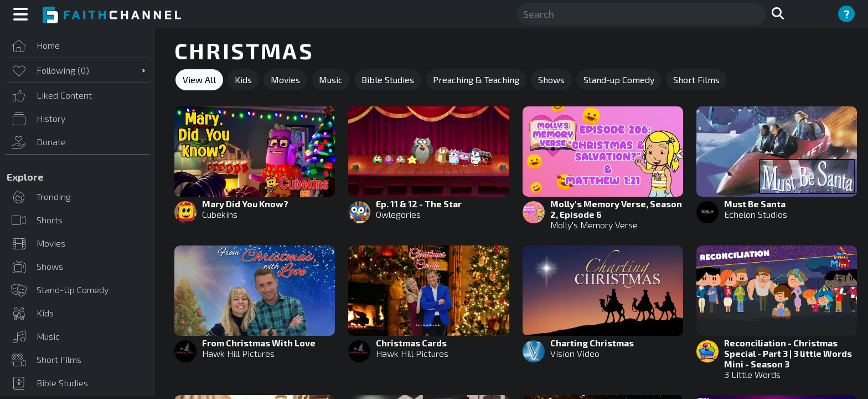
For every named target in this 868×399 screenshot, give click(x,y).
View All (199, 80)
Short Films (696, 80)
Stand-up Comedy (619, 80)
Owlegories (398, 214)
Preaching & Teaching (476, 80)
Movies (285, 80)
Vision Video (575, 353)
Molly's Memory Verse (594, 225)
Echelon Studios (756, 214)
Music (331, 80)
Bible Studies (388, 80)
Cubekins (220, 214)
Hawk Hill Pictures (238, 353)
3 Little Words (752, 374)
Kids (243, 80)
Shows (551, 80)
